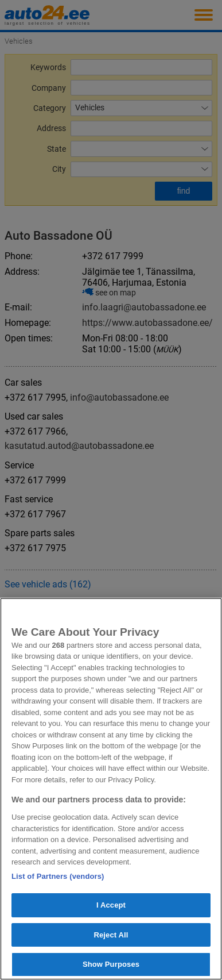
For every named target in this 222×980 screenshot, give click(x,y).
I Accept (111, 905)
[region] (111, 789)
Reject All (111, 935)
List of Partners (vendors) (58, 876)
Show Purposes (111, 964)
